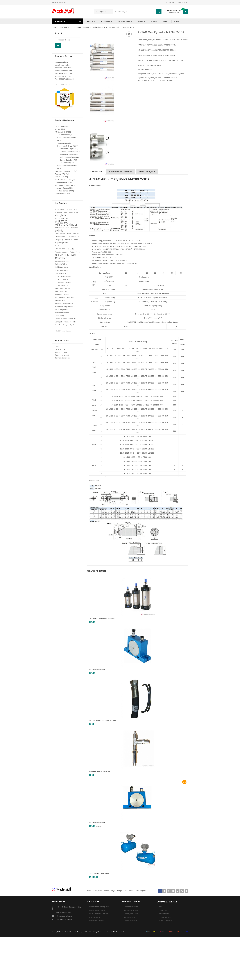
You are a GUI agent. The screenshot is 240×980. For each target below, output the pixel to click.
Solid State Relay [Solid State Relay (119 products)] (61, 267)
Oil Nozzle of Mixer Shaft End (99, 815)
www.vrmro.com (129, 960)
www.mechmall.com (131, 953)
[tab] (96, 215)
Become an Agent (62, 355)
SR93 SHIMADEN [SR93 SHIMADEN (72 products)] (60, 273)
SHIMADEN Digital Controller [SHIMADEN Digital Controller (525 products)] (66, 256)
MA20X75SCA (143, 81)
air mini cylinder (148, 78)
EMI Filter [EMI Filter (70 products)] (76, 234)
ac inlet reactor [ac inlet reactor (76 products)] (60, 209)
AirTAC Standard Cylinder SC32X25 (102, 662)
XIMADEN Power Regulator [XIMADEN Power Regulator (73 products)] (63, 331)
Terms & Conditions (63, 358)
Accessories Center (63, 185)
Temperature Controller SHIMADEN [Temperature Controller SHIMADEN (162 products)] (65, 299)
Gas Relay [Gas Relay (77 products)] (58, 246)
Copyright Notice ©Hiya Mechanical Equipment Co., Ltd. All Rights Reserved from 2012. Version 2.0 (88, 975)
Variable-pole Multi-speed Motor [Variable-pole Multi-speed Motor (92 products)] (66, 319)
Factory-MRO (60, 174)
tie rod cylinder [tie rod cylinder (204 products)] (62, 310)
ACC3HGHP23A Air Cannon (99, 917)
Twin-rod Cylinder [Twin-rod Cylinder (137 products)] (62, 313)
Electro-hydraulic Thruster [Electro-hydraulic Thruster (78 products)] (63, 234)
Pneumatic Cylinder (81, 27)
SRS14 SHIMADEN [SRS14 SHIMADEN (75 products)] (61, 291)
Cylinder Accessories (68, 152)
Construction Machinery (64, 171)
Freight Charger (116, 934)
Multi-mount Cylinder (68, 157)
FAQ (57, 347)
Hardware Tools (124, 21)
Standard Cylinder (67, 154)
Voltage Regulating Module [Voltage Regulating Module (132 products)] (65, 322)
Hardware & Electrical (96, 964)
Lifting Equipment (62, 182)
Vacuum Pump (63, 143)
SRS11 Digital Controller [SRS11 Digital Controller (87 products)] (63, 276)
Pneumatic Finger (67, 149)
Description (96, 215)
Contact (177, 21)
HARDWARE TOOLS (63, 180)
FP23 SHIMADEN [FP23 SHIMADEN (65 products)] (60, 237)
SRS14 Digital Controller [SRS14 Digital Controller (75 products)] (62, 288)
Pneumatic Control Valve (67, 166)
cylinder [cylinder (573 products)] (60, 231)
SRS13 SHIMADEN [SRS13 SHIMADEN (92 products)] (62, 285)
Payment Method (102, 934)
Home (90, 21)
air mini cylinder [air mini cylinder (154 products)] (61, 218)
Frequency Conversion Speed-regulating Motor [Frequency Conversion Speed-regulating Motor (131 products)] (67, 241)
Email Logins (141, 934)
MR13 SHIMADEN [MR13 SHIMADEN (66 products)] (60, 249)
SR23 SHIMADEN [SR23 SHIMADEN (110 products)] (62, 270)
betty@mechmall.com (63, 65)
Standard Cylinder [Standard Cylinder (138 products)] (62, 294)
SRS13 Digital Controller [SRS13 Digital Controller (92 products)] (63, 282)
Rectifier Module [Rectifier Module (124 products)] (61, 252)
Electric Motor (60, 126)
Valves (58, 129)
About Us (90, 934)
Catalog (154, 21)
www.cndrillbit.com (130, 964)
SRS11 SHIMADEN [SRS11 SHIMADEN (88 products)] (61, 279)
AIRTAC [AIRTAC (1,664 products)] (61, 222)
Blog (165, 21)
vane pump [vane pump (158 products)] (60, 316)
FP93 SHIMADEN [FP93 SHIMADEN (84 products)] (73, 237)
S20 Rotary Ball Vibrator (97, 713)
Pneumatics (60, 177)
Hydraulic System (62, 188)
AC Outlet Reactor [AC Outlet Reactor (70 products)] (72, 209)
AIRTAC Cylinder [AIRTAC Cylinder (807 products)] (66, 225)
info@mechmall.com (59, 2)
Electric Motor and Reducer (98, 957)
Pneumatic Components (67, 137)
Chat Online (128, 934)
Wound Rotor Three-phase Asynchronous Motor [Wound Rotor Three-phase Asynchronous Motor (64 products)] (66, 326)
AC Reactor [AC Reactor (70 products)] (58, 212)
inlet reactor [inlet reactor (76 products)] (68, 246)
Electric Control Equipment (98, 953)
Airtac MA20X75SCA (170, 78)
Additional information (120, 215)
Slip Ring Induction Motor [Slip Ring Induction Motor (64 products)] (62, 261)
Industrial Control (62, 191)
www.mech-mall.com (131, 950)
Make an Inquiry (183, 2)
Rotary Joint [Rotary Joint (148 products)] (75, 252)
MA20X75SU (167, 81)
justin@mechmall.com (64, 71)
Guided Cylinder (66, 160)
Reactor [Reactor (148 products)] (71, 249)
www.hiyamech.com (131, 957)
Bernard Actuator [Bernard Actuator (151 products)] (62, 228)
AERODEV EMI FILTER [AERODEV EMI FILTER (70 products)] (71, 212)
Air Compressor (63, 135)
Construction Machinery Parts (99, 950)
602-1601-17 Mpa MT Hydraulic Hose (102, 764)
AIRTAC (158, 78)
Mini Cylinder (98, 27)
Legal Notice (60, 349)
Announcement (61, 352)
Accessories (105, 21)
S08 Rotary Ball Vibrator (97, 866)
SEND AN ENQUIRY (147, 215)
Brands (140, 21)
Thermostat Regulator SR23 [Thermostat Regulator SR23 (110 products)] (65, 307)
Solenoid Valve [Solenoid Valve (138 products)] (61, 264)
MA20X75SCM (156, 81)
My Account (170, 2)
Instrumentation (94, 960)
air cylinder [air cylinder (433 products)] (61, 215)
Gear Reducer (61, 194)
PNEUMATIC (65, 27)
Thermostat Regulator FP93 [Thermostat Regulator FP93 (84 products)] (64, 304)
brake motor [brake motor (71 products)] (75, 228)
